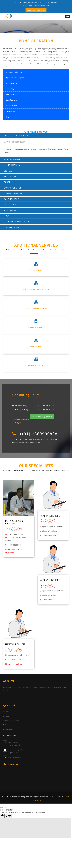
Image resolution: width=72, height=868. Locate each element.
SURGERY (9, 183)
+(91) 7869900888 (15, 759)
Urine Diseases (11, 83)
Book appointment (12, 722)
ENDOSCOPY (10, 177)
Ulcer (8, 117)
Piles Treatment (12, 94)
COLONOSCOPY (12, 200)
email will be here (49, 537)
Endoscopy (10, 89)
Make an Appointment (36, 10)
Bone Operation (12, 100)
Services (8, 726)
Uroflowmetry (11, 106)
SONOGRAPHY (11, 211)
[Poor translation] (8, 817)
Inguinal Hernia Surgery (15, 78)
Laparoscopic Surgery (14, 72)
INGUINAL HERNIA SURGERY (18, 223)
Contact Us (9, 730)
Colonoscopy (11, 111)
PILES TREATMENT (13, 160)
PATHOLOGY (10, 206)
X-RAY (7, 217)
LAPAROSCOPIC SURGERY (16, 136)
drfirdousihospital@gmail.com (37, 5)
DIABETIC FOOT (12, 229)
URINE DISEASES (12, 165)
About (7, 717)
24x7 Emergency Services (42, 418)
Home (7, 713)
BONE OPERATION (13, 188)
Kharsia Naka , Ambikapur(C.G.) (29, 3)
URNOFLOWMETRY (13, 194)
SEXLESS (8, 171)
